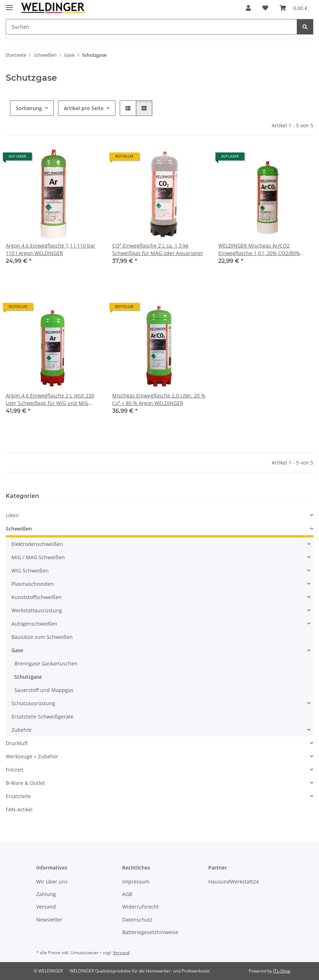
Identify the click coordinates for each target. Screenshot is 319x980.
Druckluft (17, 743)
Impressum (136, 882)
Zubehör (22, 730)
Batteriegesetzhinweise (150, 932)
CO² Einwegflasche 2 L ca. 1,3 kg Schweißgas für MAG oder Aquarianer (158, 249)
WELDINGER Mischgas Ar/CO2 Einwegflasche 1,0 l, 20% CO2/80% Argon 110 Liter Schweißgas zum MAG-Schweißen (265, 249)
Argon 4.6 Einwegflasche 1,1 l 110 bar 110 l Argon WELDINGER (51, 249)
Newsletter (49, 920)
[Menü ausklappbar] (9, 4)
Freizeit (15, 770)
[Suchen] (151, 27)
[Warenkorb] (294, 8)
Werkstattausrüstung (37, 610)
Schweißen (19, 529)
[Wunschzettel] (265, 8)
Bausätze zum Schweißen (42, 637)
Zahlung (46, 894)
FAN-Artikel (19, 809)
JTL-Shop (282, 971)
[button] (248, 8)
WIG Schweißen (30, 571)
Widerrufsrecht (141, 907)
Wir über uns (52, 882)
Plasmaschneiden (33, 584)
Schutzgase (28, 677)
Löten (12, 515)
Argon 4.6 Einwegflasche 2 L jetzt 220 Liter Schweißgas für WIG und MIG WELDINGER (50, 399)
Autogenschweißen (34, 624)
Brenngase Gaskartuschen (46, 663)
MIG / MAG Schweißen (38, 557)
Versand (46, 907)
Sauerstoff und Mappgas (44, 690)
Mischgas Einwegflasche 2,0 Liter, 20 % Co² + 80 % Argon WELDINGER (159, 399)
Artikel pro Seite (84, 108)
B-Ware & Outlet (25, 783)
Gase (17, 650)
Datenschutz (137, 920)
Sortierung (29, 108)
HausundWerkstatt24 (234, 882)
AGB (127, 894)
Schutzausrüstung (33, 703)
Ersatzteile (18, 796)
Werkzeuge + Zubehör (32, 756)
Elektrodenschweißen (37, 544)
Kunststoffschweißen (37, 597)
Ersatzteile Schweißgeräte (42, 717)
